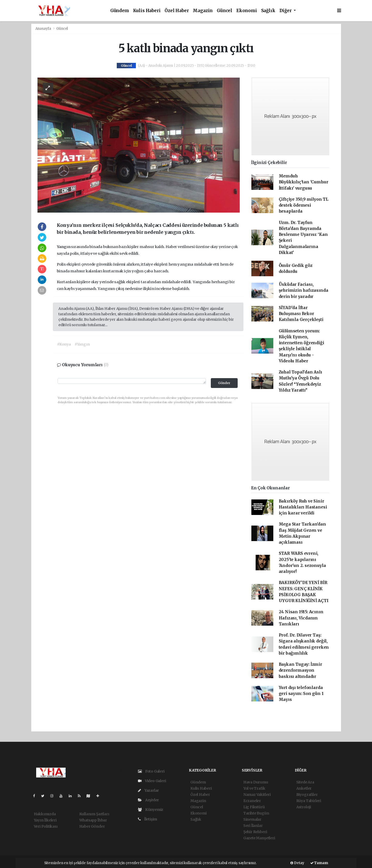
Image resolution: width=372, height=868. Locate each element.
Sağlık (268, 11)
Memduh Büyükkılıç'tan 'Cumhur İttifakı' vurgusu (304, 182)
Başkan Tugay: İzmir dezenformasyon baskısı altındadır (300, 670)
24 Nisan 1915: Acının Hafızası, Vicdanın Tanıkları (301, 618)
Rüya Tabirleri (309, 801)
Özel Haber (177, 11)
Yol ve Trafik (254, 788)
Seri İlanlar (253, 826)
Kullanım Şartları (94, 814)
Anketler (304, 788)
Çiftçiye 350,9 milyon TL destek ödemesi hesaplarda (304, 205)
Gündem (120, 11)
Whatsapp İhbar (93, 820)
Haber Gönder (92, 826)
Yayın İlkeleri (45, 820)
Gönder (224, 383)
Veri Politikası (46, 826)
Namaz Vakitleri (257, 795)
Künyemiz (151, 810)
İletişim (148, 819)
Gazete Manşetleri (259, 838)
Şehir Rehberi (255, 832)
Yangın (64, 247)
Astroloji (304, 807)
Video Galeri (152, 781)
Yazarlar (148, 790)
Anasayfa (44, 29)
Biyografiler (307, 795)
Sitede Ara (305, 782)
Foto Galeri (151, 771)
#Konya (64, 344)
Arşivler (148, 800)
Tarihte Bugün (256, 813)
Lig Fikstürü (254, 807)
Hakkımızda (45, 814)
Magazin (203, 11)
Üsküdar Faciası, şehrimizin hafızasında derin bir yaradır (304, 290)
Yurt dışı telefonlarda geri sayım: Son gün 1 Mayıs (301, 694)
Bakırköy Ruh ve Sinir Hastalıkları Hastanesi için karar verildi (303, 507)
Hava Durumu (256, 782)
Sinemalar (252, 819)
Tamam (319, 863)
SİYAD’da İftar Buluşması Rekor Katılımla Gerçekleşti (301, 314)
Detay (297, 863)
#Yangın (82, 344)
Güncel (224, 11)
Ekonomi (247, 11)
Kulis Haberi (147, 11)
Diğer (286, 11)
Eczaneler (252, 801)
